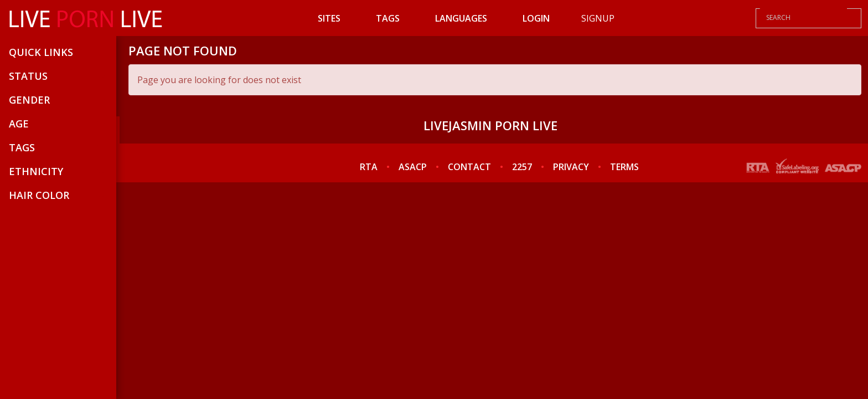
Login (536, 18)
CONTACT (469, 167)
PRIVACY (571, 167)
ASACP (413, 167)
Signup (598, 18)
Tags (388, 18)
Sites (329, 18)
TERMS (624, 167)
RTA (369, 167)
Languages (461, 18)
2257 (522, 167)
